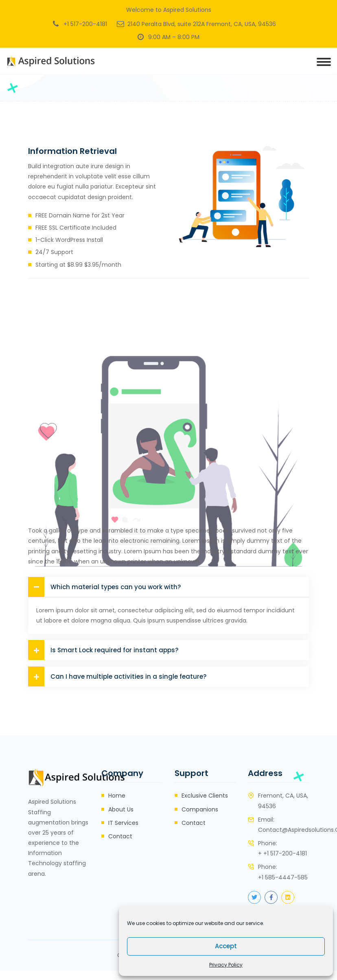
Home (117, 796)
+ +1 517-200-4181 (282, 853)
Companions (200, 809)
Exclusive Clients (205, 796)
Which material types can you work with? (104, 587)
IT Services (123, 823)
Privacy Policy (226, 965)
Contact (120, 836)
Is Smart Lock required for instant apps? (103, 650)
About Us (121, 809)
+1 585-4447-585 (283, 877)
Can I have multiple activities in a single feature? (117, 676)
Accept (226, 946)
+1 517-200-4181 (85, 24)
